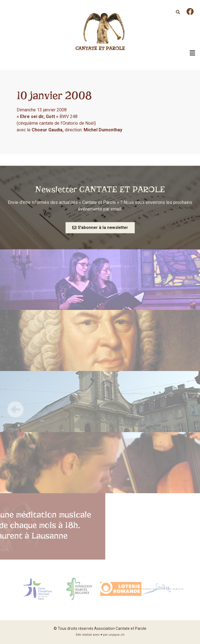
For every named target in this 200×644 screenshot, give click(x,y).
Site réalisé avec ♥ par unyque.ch (100, 635)
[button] (100, 229)
